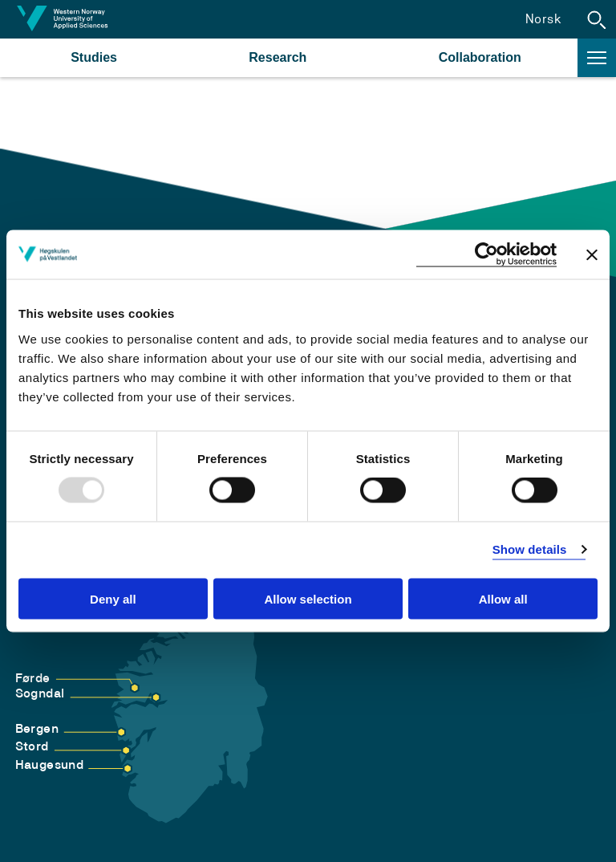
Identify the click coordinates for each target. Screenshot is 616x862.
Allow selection (308, 598)
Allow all (503, 598)
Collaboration (480, 57)
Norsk (543, 19)
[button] (597, 19)
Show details (530, 549)
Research (278, 57)
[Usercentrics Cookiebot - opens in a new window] (486, 255)
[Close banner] (592, 254)
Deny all (113, 598)
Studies (94, 57)
